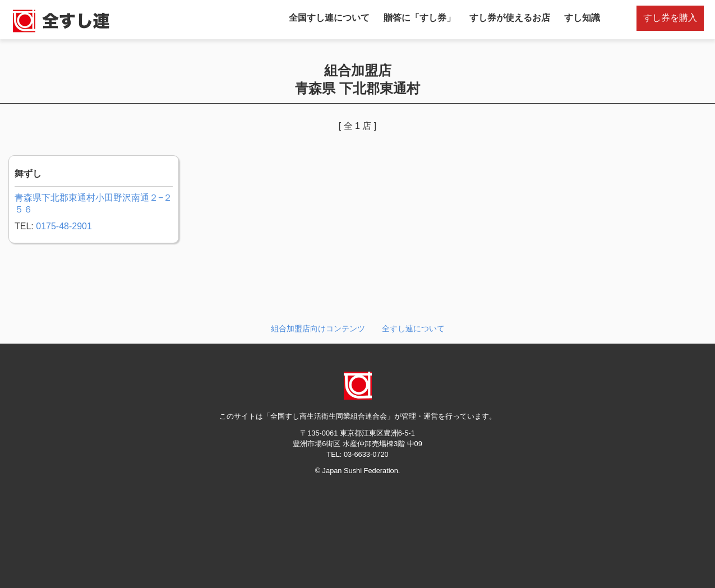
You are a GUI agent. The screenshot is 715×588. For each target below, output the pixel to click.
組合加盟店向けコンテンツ (318, 328)
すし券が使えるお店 (510, 18)
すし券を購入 (670, 18)
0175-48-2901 (64, 226)
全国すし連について (329, 18)
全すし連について (413, 328)
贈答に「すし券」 (419, 18)
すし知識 (582, 18)
